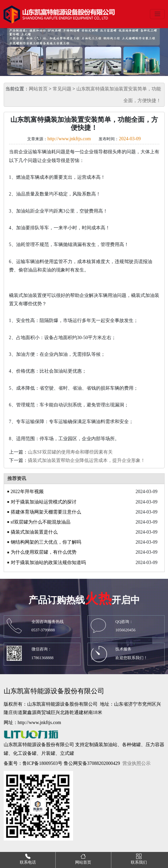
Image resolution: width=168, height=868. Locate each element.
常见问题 (62, 89)
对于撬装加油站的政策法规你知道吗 (48, 563)
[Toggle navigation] (157, 14)
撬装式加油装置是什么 (34, 532)
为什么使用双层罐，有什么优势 (44, 552)
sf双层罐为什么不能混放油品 (41, 522)
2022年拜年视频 (27, 492)
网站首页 (38, 89)
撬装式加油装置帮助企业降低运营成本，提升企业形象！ (87, 460)
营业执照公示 (136, 763)
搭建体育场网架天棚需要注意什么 (46, 512)
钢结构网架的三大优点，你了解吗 (46, 542)
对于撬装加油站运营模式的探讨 (44, 502)
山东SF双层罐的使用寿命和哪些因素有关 (70, 452)
